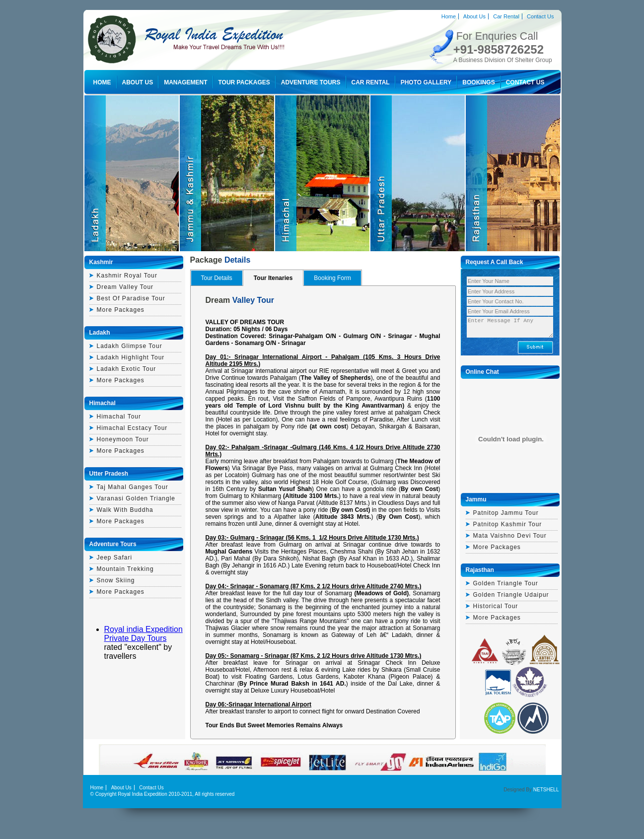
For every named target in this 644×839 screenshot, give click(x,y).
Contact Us (540, 16)
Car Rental (506, 16)
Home (449, 16)
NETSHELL (546, 790)
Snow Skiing (116, 580)
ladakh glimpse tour (130, 346)
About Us (474, 16)
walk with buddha (125, 510)
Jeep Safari (115, 558)
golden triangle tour (506, 583)
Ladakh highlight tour (131, 357)
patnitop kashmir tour (508, 524)
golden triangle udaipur (511, 595)
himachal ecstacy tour (132, 428)
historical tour (496, 606)
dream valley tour (125, 287)
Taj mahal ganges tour (133, 487)
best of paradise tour (131, 298)
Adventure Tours (311, 82)
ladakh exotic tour (127, 369)
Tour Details (217, 278)
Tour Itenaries (273, 278)
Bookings (478, 82)
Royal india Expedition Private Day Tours (143, 634)
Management (185, 82)
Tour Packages (244, 82)
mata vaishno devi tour (510, 536)
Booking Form (332, 278)
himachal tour (119, 417)
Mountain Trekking (125, 569)
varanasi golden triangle (136, 498)
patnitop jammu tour (506, 513)
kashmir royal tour (127, 276)
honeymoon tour (123, 439)
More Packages (121, 310)
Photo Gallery (426, 82)
